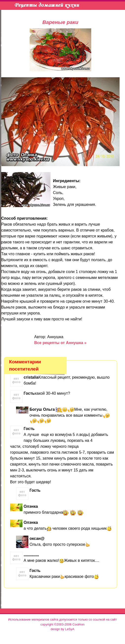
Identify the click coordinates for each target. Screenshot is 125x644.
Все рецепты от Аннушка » (60, 343)
